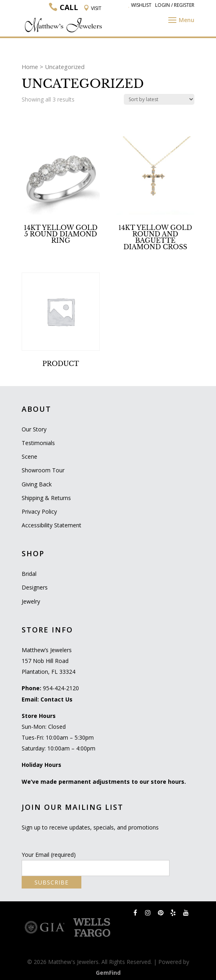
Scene (29, 456)
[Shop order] (159, 99)
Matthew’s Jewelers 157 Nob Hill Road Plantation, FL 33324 (48, 661)
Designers (35, 587)
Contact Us (57, 699)
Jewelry (31, 601)
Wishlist (140, 5)
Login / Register (175, 5)
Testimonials (38, 443)
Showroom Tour (43, 470)
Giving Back (37, 484)
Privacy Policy (39, 511)
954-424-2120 (61, 688)
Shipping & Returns (46, 498)
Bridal (29, 574)
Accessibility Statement (51, 525)
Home (30, 67)
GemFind (108, 973)
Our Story (34, 429)
